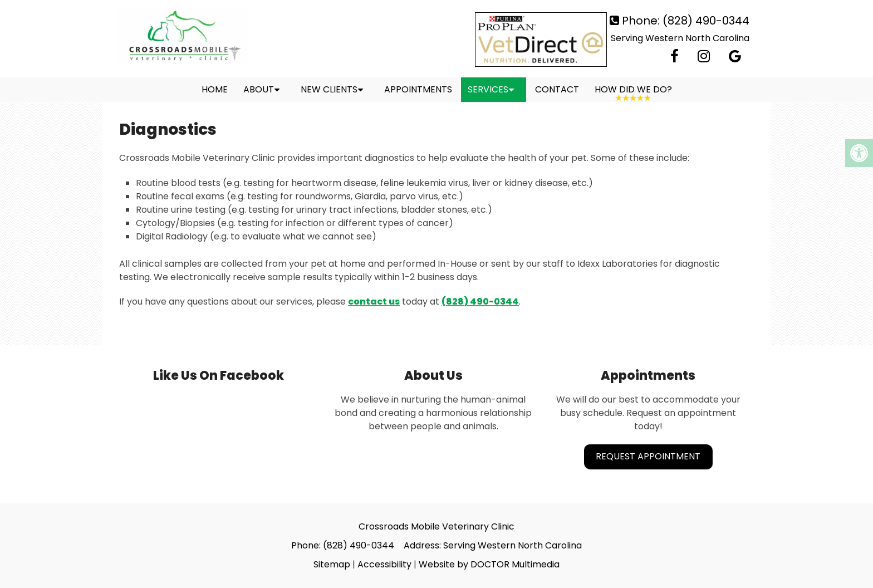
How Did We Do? (633, 89)
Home (215, 89)
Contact (557, 89)
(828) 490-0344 (706, 21)
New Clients (329, 89)
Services (488, 89)
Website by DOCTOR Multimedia (489, 564)
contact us (374, 302)
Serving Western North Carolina (680, 38)
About (259, 89)
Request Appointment (648, 456)
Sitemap (332, 564)
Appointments (418, 89)
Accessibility (384, 564)
